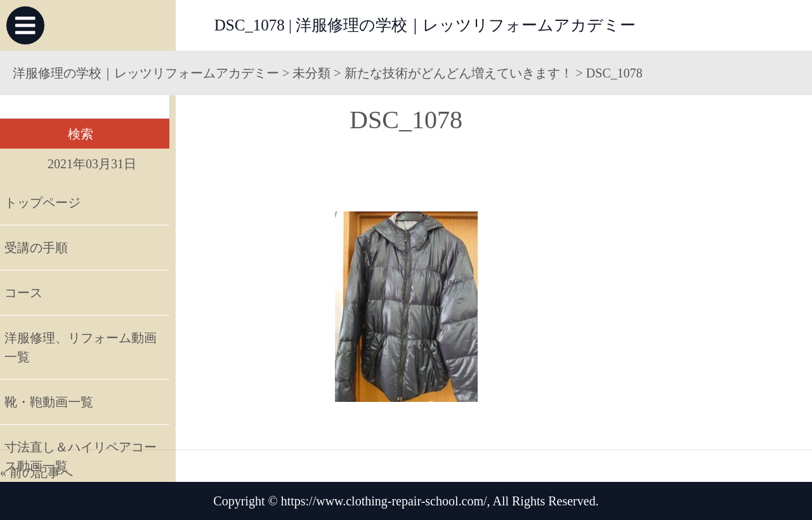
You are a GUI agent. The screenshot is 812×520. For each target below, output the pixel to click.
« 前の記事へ (36, 472)
